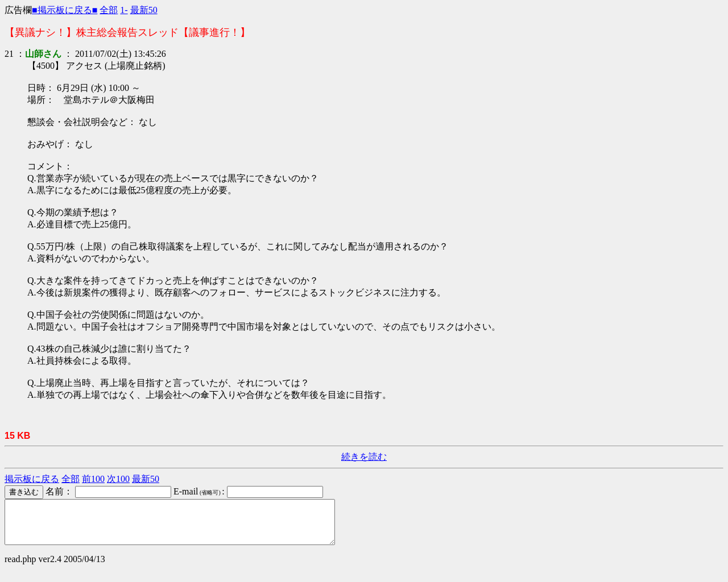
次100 (118, 479)
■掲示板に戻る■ (65, 10)
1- (124, 10)
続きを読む (364, 457)
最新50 (144, 10)
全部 (109, 10)
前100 (93, 479)
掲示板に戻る (32, 479)
